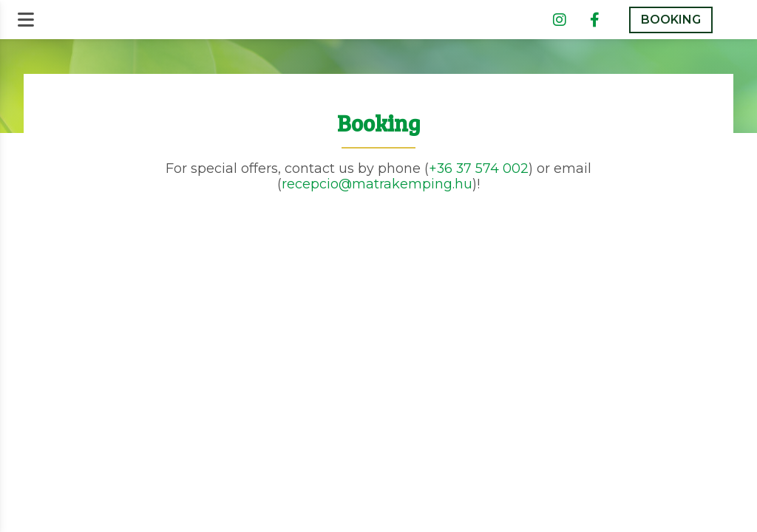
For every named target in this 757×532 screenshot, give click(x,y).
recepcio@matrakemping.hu (377, 184)
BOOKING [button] (671, 20)
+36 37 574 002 (479, 168)
